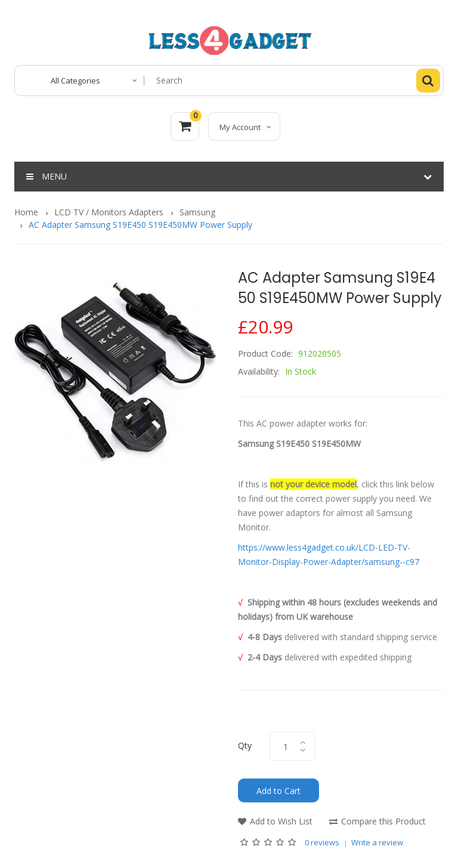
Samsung (197, 212)
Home (26, 212)
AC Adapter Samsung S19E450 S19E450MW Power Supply (140, 225)
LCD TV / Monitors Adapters (109, 212)
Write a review (377, 842)
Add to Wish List (281, 821)
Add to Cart (278, 791)
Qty (245, 745)
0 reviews (322, 842)
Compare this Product (383, 821)
